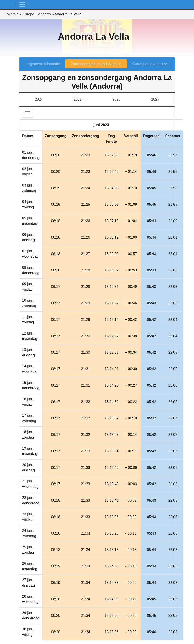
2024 (39, 99)
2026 (116, 99)
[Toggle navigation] (22, 5)
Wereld (13, 14)
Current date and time (150, 64)
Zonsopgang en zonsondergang (96, 64)
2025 (78, 99)
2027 (155, 99)
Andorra (45, 14)
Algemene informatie (43, 64)
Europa (28, 14)
